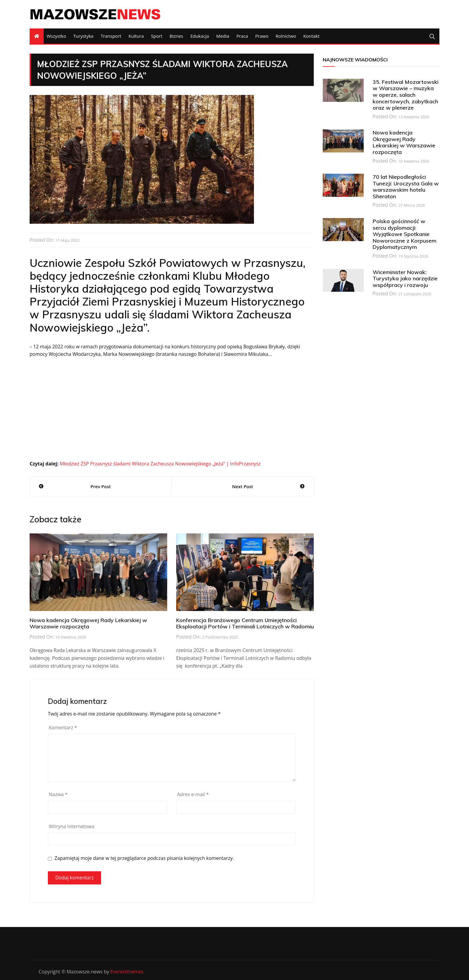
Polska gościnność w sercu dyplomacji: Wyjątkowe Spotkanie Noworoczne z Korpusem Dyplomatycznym (405, 234)
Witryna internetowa (71, 826)
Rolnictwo (286, 36)
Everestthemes (127, 972)
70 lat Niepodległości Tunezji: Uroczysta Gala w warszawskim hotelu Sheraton (406, 187)
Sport (157, 36)
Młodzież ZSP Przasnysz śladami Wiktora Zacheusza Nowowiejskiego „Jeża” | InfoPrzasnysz (160, 464)
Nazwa (58, 794)
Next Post (243, 486)
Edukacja (200, 36)
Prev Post (101, 486)
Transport (111, 36)
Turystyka (83, 36)
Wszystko (56, 36)
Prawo (262, 36)
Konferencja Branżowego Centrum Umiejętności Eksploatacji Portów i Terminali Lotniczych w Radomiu (245, 623)
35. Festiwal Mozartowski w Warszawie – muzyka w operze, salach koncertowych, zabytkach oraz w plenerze (406, 95)
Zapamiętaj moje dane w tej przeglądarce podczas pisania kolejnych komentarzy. (144, 858)
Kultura (136, 36)
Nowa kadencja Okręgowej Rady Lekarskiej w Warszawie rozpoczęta (88, 623)
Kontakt (311, 36)
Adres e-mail (193, 794)
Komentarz (63, 728)
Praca (242, 36)
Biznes (176, 36)
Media (223, 36)
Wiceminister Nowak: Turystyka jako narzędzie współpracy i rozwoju (405, 279)
